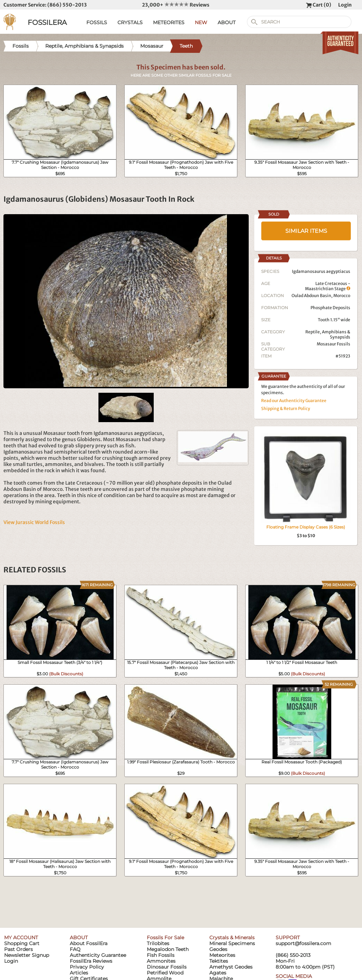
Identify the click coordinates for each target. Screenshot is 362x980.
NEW (201, 22)
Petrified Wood (165, 973)
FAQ (75, 949)
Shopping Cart (22, 943)
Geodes (218, 949)
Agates (218, 973)
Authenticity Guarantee (98, 955)
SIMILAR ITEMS (306, 231)
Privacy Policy (87, 967)
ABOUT (227, 22)
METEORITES (169, 22)
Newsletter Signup (27, 955)
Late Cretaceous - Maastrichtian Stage (328, 286)
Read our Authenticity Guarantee (294, 401)
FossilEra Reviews (91, 961)
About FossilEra (89, 943)
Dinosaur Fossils (167, 967)
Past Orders (18, 949)
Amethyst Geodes (231, 967)
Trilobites (158, 943)
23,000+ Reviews (176, 5)
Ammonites (161, 961)
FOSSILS (97, 22)
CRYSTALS (130, 22)
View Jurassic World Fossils (34, 522)
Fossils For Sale (165, 938)
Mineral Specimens (232, 943)
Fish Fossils (161, 955)
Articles (79, 973)
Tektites (219, 961)
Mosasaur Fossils (334, 344)
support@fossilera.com (303, 943)
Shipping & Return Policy (286, 408)
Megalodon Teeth (168, 949)
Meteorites (222, 955)
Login (345, 5)
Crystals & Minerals (232, 938)
